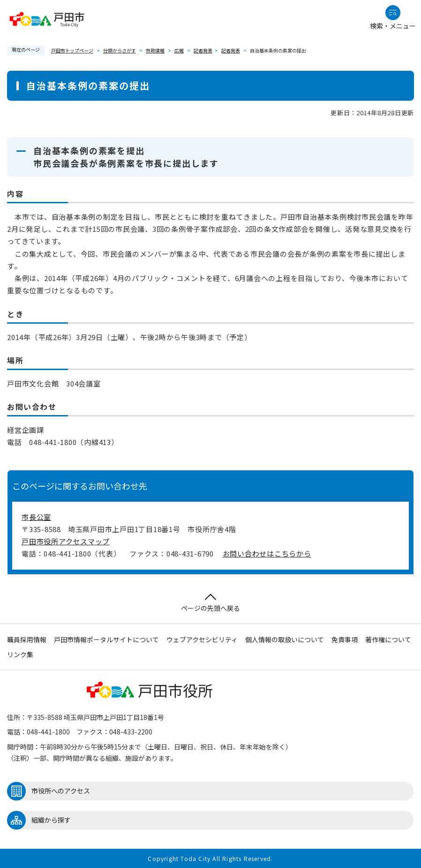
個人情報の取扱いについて (285, 639)
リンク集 (20, 654)
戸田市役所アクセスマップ (66, 541)
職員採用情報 (27, 639)
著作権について (388, 639)
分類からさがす (120, 50)
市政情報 (155, 50)
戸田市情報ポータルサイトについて (106, 639)
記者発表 (203, 50)
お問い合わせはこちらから (267, 553)
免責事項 (345, 639)
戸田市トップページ (72, 50)
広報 (179, 50)
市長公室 (36, 517)
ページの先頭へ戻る (210, 603)
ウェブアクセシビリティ (202, 639)
